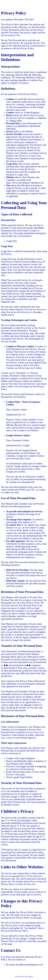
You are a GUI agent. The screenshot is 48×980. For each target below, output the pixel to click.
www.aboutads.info (25, 482)
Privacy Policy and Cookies (24, 977)
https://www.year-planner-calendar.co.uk (25, 183)
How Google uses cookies (23, 470)
